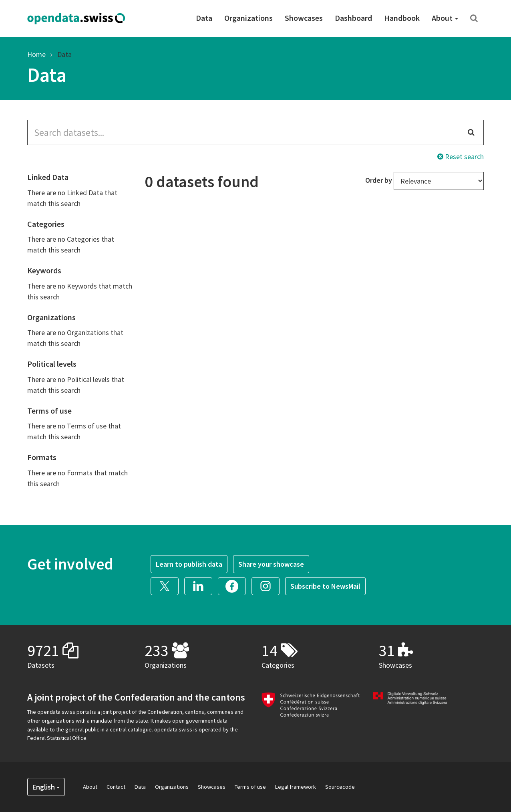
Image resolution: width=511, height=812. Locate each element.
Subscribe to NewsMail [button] (325, 586)
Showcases (304, 18)
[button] (167, 585)
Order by (379, 180)
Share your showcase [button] (271, 564)
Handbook (402, 18)
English (46, 787)
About (445, 18)
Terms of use (250, 787)
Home (36, 54)
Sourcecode (340, 787)
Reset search (461, 157)
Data (204, 18)
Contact (116, 787)
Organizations (248, 18)
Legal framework (296, 787)
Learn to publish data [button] (189, 564)
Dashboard (353, 18)
